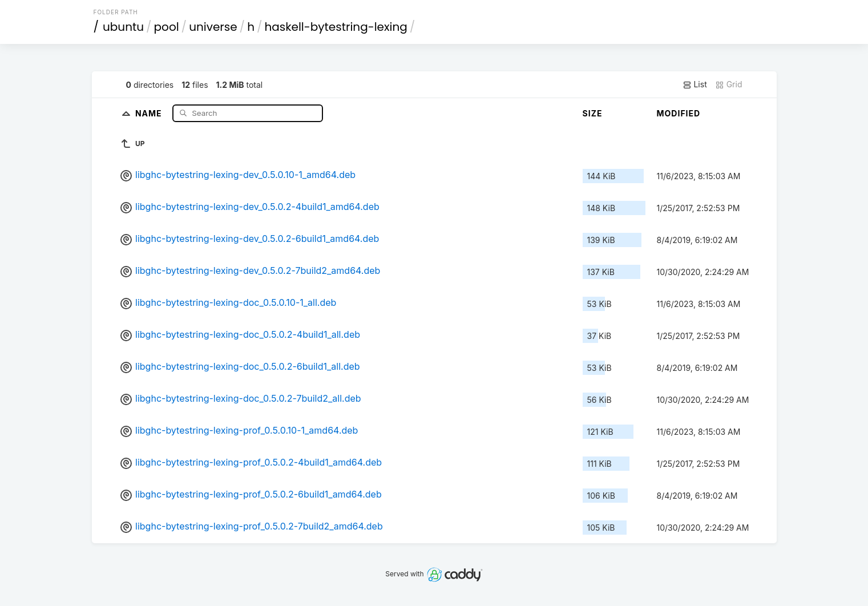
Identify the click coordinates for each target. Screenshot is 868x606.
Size (593, 113)
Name (150, 113)
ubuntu (123, 27)
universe (213, 27)
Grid (729, 84)
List (695, 84)
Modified (679, 113)
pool (167, 27)
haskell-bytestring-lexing (336, 27)
